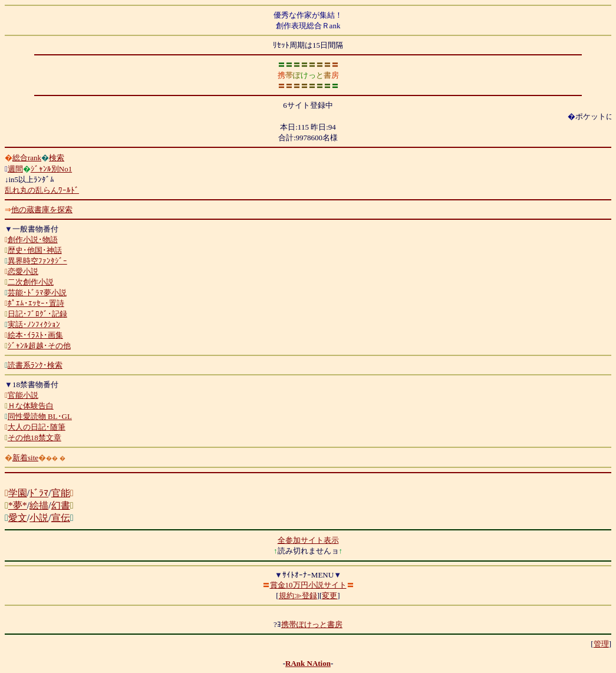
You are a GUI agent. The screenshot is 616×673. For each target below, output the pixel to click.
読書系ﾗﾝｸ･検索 (35, 365)
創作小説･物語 (33, 240)
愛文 (18, 518)
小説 (39, 518)
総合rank (27, 158)
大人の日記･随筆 (37, 427)
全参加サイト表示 (308, 540)
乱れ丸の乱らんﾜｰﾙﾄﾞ (42, 190)
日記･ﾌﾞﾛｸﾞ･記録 (37, 314)
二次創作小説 (31, 282)
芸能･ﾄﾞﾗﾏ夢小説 (37, 293)
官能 (61, 493)
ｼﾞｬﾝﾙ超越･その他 (39, 346)
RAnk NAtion (308, 663)
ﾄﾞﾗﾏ (39, 493)
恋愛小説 (23, 271)
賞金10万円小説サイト (308, 585)
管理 (601, 644)
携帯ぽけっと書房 (312, 624)
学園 (18, 493)
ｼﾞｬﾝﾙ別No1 (51, 169)
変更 (330, 596)
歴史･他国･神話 (35, 250)
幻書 (61, 505)
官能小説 (23, 395)
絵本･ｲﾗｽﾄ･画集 (35, 335)
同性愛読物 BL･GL (40, 416)
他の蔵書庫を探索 (42, 210)
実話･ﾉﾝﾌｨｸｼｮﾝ (34, 324)
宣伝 (61, 518)
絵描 (39, 505)
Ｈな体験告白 (31, 406)
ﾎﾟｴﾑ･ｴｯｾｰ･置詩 (36, 303)
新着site (25, 458)
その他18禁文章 (34, 438)
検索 (57, 158)
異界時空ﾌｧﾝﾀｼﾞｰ (37, 261)
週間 (15, 169)
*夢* (18, 505)
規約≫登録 (298, 596)
